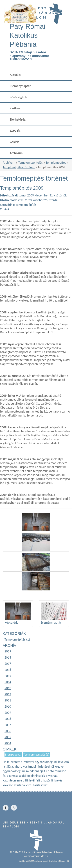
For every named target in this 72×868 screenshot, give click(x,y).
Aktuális (15, 75)
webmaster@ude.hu (36, 856)
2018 (8, 657)
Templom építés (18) (18, 639)
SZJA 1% (15, 131)
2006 (8, 731)
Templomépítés (56, 163)
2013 (8, 688)
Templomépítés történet (19, 167)
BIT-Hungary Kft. (63, 861)
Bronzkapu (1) (13, 755)
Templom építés (26, 205)
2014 (8, 682)
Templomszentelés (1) (36, 755)
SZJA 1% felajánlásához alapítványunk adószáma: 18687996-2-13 (29, 56)
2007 (8, 725)
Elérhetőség (18, 119)
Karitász (15, 108)
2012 (8, 694)
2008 (8, 719)
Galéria (15, 142)
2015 (8, 676)
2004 (8, 743)
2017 (8, 664)
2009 (8, 713)
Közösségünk (18, 97)
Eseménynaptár (20, 86)
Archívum (16, 153)
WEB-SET (31, 861)
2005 (8, 737)
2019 (8, 651)
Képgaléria (12, 623)
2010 (8, 707)
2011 (8, 700)
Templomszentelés (31, 163)
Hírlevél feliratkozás (38, 780)
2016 (8, 670)
